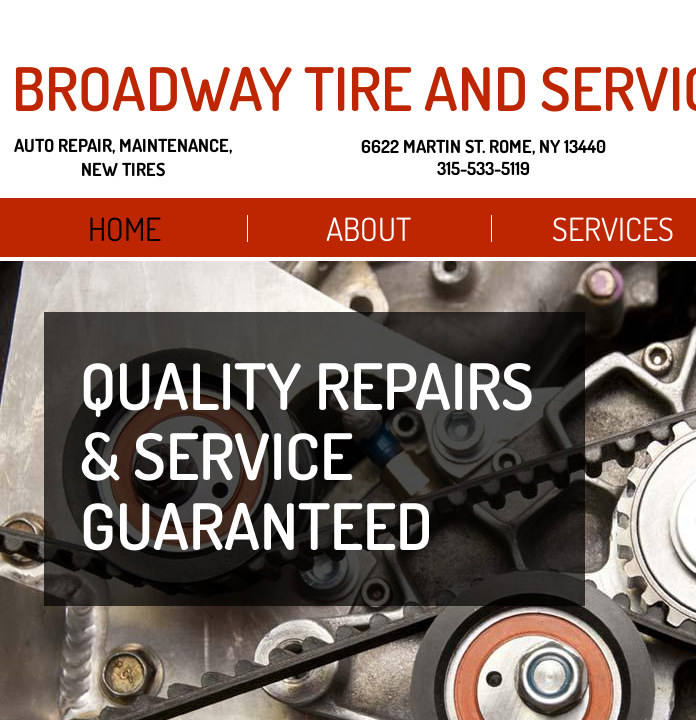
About (368, 228)
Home (124, 228)
